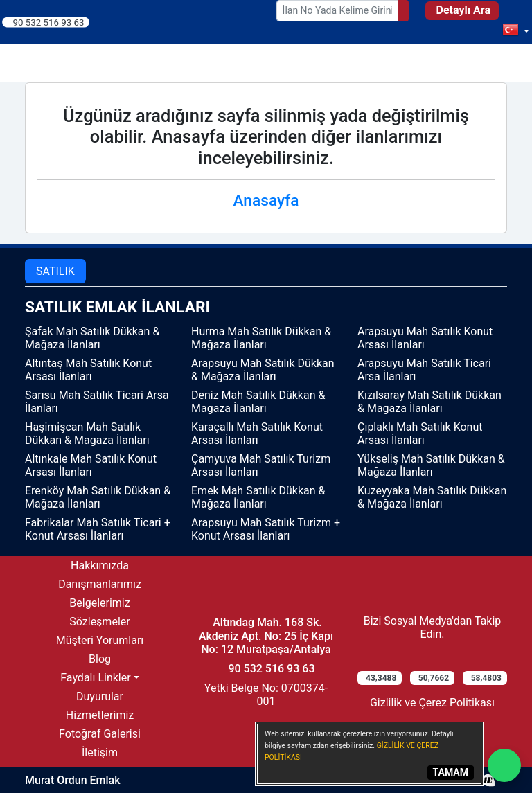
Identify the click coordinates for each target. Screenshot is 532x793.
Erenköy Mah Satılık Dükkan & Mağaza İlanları (98, 497)
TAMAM (451, 772)
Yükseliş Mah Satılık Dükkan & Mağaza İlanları (431, 465)
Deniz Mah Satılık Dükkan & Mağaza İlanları (258, 402)
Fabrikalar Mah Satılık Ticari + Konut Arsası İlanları (98, 529)
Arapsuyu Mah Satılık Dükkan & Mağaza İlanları (263, 370)
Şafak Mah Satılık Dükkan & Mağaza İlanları (92, 338)
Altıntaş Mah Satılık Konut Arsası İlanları (88, 370)
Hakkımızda (100, 565)
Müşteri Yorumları (100, 640)
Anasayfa (266, 201)
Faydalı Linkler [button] (95, 678)
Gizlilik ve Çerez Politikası (432, 703)
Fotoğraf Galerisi (100, 734)
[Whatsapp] (504, 765)
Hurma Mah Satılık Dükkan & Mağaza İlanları (261, 338)
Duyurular (100, 696)
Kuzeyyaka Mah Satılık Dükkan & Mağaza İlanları (432, 497)
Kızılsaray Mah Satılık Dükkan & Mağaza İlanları (429, 402)
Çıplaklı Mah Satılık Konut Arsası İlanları (420, 434)
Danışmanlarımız (100, 584)
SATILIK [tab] (55, 271)
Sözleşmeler (99, 622)
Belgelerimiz (99, 603)
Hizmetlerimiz (100, 715)
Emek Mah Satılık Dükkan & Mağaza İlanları (258, 497)
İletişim (100, 752)
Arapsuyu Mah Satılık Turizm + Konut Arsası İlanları (266, 529)
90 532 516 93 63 (48, 22)
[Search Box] (337, 11)
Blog (100, 659)
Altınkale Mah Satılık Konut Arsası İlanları (91, 465)
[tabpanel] (266, 421)
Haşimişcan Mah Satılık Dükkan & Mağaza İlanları (87, 434)
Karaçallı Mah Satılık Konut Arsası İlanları (257, 434)
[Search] (403, 11)
